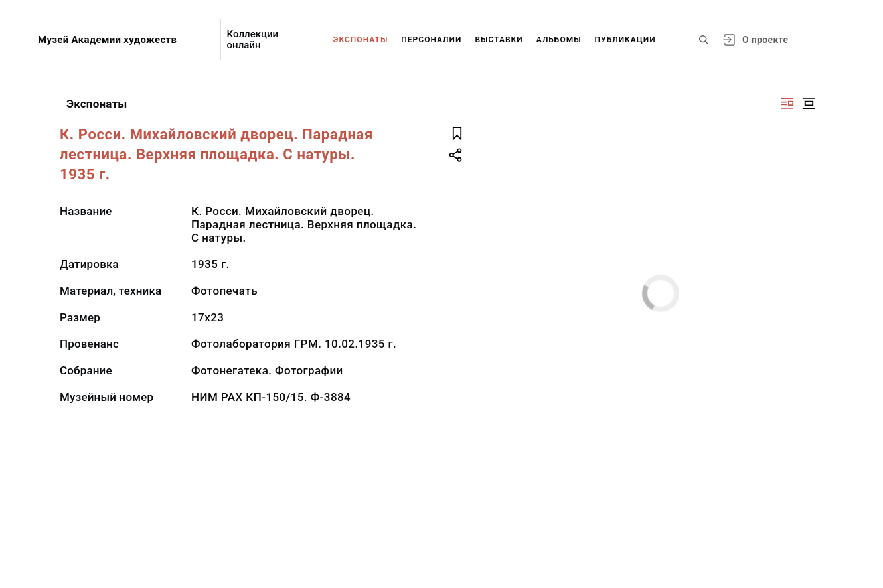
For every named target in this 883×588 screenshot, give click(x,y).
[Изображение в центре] (809, 103)
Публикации (625, 40)
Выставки (499, 40)
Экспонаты (361, 40)
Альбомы (559, 40)
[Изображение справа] (787, 103)
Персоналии (431, 40)
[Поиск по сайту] (704, 40)
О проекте (765, 40)
